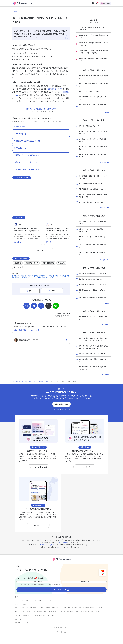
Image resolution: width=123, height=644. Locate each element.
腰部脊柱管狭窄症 (48, 263)
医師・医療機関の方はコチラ (61, 410)
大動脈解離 (17, 263)
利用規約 (15, 122)
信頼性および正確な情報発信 (48, 545)
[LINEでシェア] (56, 306)
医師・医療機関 (64, 542)
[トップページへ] (61, 561)
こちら (59, 547)
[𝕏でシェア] (48, 306)
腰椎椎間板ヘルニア (55, 89)
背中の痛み (17, 267)
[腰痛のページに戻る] (61, 11)
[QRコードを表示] (34, 306)
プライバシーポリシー (24, 122)
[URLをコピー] (27, 306)
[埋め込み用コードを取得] (41, 306)
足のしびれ (62, 263)
